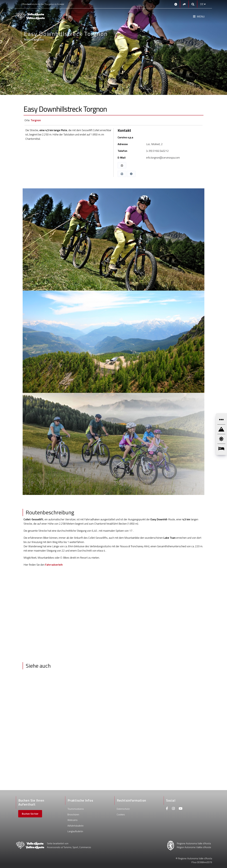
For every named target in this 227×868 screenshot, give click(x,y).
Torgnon (36, 120)
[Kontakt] (176, 4)
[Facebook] (167, 809)
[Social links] (184, 4)
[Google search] (193, 4)
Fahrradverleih (54, 565)
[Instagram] (173, 809)
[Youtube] (180, 809)
